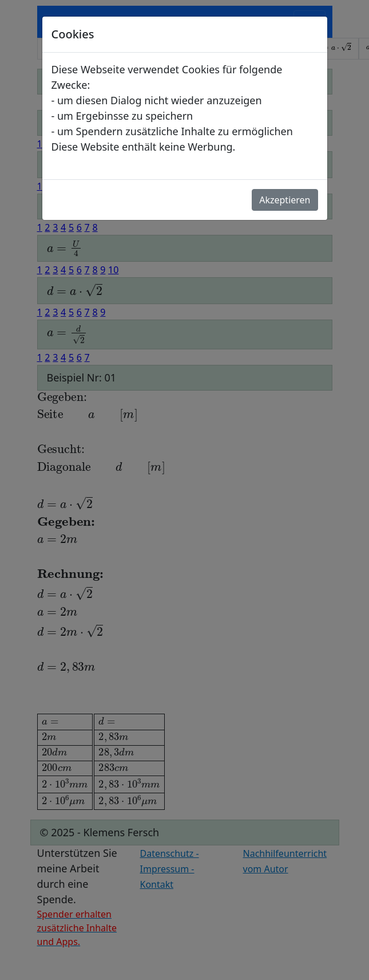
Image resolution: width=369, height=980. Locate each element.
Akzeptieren (285, 200)
